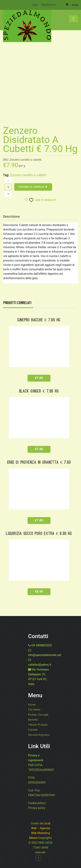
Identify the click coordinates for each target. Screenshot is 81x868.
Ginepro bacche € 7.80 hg (39, 320)
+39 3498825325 (41, 645)
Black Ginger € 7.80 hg (39, 391)
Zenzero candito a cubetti (28, 175)
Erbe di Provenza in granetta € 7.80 (39, 463)
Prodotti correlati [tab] (17, 303)
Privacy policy (37, 808)
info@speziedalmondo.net (45, 655)
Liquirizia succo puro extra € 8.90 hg (39, 534)
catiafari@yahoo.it (40, 665)
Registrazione (48, 5)
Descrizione (11, 216)
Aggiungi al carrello (33, 187)
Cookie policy (36, 803)
